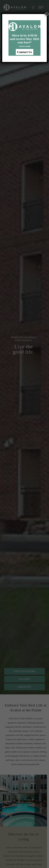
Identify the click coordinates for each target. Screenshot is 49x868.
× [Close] (47, 14)
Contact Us (25, 52)
